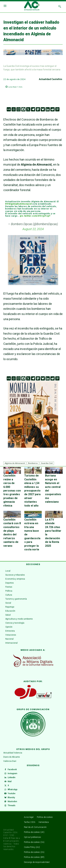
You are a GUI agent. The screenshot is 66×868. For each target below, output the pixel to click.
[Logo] (32, 6)
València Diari (10, 761)
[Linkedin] (48, 109)
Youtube (12, 793)
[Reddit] (53, 109)
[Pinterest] (57, 109)
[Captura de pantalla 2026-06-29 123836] (33, 414)
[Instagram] (19, 109)
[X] (28, 109)
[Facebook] (23, 109)
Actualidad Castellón (51, 79)
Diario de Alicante (12, 757)
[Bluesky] (43, 109)
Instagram (12, 773)
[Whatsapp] (14, 109)
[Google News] (9, 109)
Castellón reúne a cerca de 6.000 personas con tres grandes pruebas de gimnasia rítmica (12, 491)
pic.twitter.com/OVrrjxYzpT (35, 216)
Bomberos (33, 463)
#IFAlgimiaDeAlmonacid (18, 204)
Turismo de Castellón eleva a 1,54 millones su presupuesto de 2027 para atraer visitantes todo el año (32, 491)
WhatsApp (13, 789)
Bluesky (11, 797)
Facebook (12, 769)
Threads (12, 805)
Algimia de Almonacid (15, 463)
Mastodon (12, 801)
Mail (10, 781)
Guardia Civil (47, 463)
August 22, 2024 (33, 229)
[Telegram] (33, 109)
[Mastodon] (38, 109)
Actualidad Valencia (13, 753)
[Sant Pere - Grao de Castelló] (33, 54)
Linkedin (12, 777)
